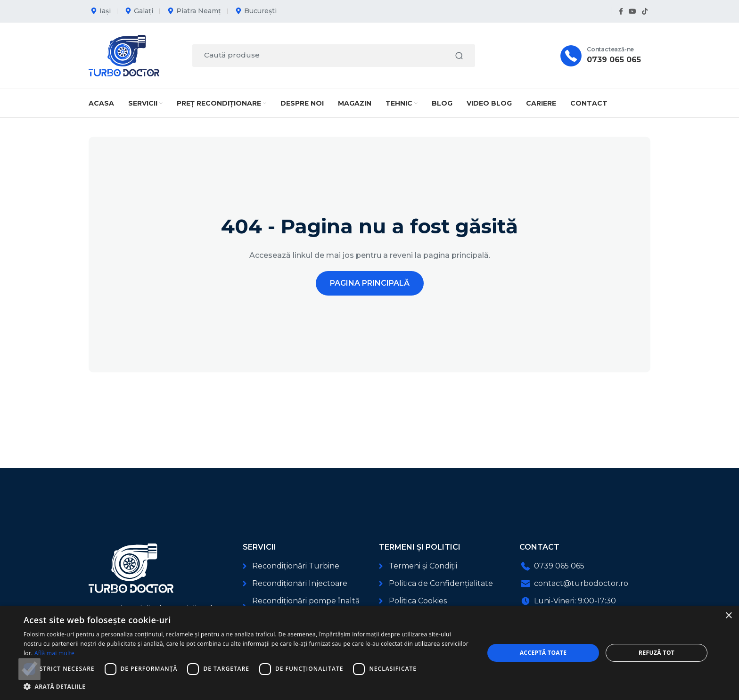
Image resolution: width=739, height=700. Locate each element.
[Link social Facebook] (621, 12)
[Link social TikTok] (645, 12)
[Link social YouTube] (632, 12)
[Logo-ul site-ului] (124, 55)
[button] (247, 687)
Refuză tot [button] (657, 653)
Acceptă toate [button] (543, 653)
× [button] (728, 616)
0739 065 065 (614, 60)
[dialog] (369, 653)
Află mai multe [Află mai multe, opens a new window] (54, 653)
